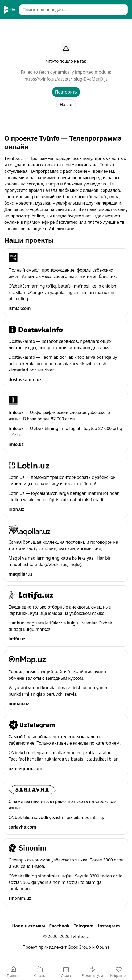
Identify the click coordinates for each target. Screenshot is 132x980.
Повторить (66, 92)
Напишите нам (28, 926)
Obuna (103, 947)
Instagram (109, 926)
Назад (66, 105)
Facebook (59, 926)
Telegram (84, 926)
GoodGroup (79, 947)
